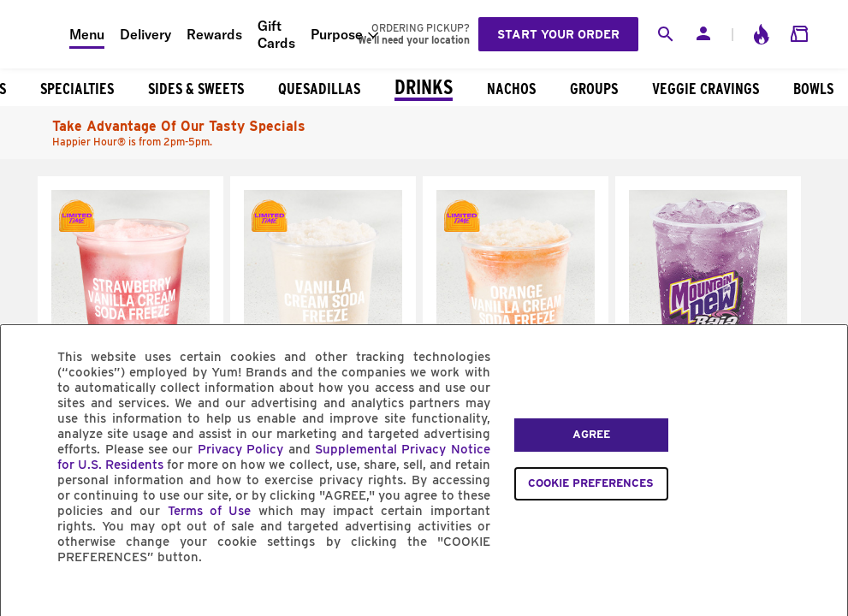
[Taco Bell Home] (35, 34)
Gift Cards (276, 34)
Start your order (558, 34)
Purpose (337, 34)
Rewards (214, 34)
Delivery (145, 34)
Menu (87, 34)
